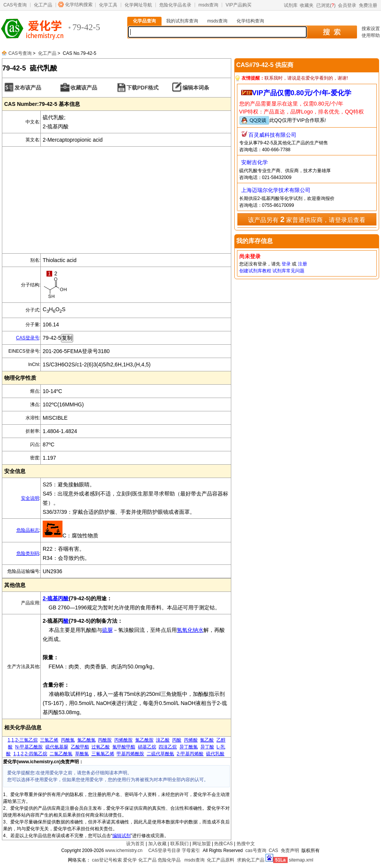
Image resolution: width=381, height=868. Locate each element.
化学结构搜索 (79, 5)
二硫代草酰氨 (160, 754)
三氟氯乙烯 (103, 754)
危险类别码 (28, 553)
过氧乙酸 (101, 747)
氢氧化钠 (187, 630)
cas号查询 (256, 850)
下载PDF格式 (142, 88)
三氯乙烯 (49, 740)
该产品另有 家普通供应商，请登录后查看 (307, 219)
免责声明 (290, 850)
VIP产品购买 (238, 5)
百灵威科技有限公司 (272, 135)
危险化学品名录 (175, 5)
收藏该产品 (84, 88)
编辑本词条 (196, 88)
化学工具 (108, 5)
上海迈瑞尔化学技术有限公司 (276, 190)
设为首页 (135, 844)
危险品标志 (28, 530)
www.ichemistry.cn (124, 850)
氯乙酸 (207, 740)
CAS (273, 850)
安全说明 (30, 498)
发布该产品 (28, 88)
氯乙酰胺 (144, 740)
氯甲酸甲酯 (124, 747)
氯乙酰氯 (86, 740)
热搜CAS (223, 844)
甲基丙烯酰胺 (130, 754)
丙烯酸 (191, 740)
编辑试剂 (122, 836)
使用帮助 (371, 35)
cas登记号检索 (107, 860)
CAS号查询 (15, 5)
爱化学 (130, 860)
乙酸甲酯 (80, 747)
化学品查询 (144, 21)
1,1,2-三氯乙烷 (23, 740)
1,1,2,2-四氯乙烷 (30, 754)
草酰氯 (82, 754)
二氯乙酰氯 (61, 754)
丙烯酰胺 (123, 740)
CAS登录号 (28, 338)
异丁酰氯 (189, 747)
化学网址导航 (138, 5)
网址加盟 (202, 844)
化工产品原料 (221, 860)
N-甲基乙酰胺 (29, 747)
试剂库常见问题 (288, 271)
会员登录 (347, 5)
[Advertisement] (117, 200)
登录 (286, 264)
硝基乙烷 (147, 747)
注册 (303, 264)
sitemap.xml (301, 860)
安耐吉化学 (255, 162)
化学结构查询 (250, 21)
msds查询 (209, 5)
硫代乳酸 (215, 754)
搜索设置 (371, 29)
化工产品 (43, 5)
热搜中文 (246, 844)
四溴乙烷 (168, 747)
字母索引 (191, 850)
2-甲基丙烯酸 (190, 754)
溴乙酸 (163, 740)
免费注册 (368, 5)
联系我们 (179, 844)
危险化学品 (169, 860)
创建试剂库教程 (255, 271)
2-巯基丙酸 (56, 598)
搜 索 (332, 32)
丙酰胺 (105, 740)
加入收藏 (157, 844)
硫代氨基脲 (57, 747)
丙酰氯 (68, 740)
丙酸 (177, 740)
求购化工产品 (251, 860)
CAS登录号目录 (164, 850)
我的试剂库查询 (182, 21)
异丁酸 (207, 747)
